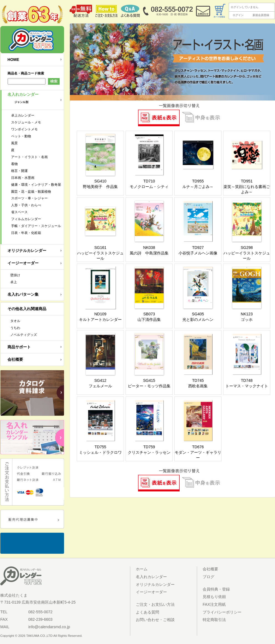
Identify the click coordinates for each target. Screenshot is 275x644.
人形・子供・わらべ (26, 205)
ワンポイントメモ (24, 129)
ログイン (238, 15)
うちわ (15, 328)
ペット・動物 (21, 136)
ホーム (142, 569)
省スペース (19, 212)
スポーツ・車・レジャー (29, 198)
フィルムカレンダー (26, 219)
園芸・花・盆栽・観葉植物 (31, 192)
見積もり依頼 (214, 597)
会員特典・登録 (216, 589)
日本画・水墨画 (23, 178)
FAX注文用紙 (214, 604)
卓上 (14, 282)
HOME (13, 60)
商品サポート (19, 347)
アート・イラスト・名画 (29, 157)
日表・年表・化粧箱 (26, 233)
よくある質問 (147, 612)
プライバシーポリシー (222, 612)
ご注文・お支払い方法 (155, 604)
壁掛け (15, 275)
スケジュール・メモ (26, 122)
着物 (14, 164)
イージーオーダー (23, 263)
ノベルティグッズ (24, 335)
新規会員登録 (261, 15)
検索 (54, 81)
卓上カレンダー (23, 115)
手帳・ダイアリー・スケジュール (36, 226)
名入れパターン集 (23, 294)
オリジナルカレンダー (27, 251)
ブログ (208, 577)
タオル (15, 321)
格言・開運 (19, 171)
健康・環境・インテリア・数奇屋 (36, 185)
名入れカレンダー (36, 100)
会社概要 (15, 359)
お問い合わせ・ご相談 (155, 620)
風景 (14, 143)
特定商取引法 (214, 620)
